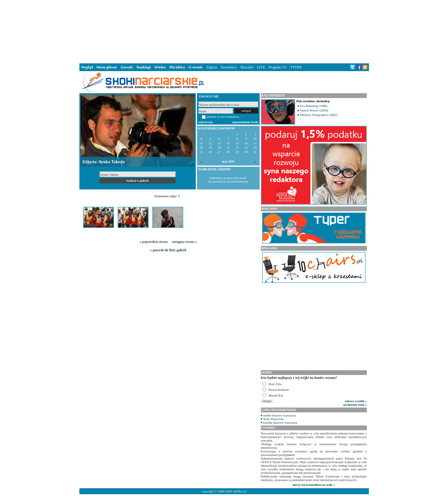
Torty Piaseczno (274, 419)
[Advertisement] (224, 31)
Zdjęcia (212, 67)
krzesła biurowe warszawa (280, 422)
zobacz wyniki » (356, 401)
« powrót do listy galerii (168, 250)
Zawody (127, 67)
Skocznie (247, 67)
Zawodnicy (229, 67)
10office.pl (240, 491)
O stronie (196, 67)
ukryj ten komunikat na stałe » (314, 485)
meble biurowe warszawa (280, 415)
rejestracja (206, 122)
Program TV (278, 67)
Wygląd (87, 67)
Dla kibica (177, 67)
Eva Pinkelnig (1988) (314, 106)
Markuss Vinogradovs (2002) (319, 115)
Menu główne (107, 67)
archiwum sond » (355, 405)
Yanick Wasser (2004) (314, 110)
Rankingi (143, 67)
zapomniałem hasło (245, 122)
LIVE (261, 67)
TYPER (296, 67)
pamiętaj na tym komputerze (223, 117)
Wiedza (160, 67)
